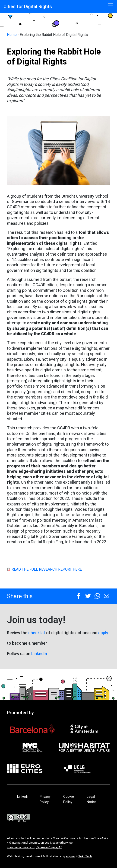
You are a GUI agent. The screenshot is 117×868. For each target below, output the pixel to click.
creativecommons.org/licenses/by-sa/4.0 (35, 847)
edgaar (71, 856)
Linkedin (24, 797)
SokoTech (85, 856)
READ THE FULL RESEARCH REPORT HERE (47, 569)
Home (12, 35)
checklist (37, 633)
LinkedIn (39, 654)
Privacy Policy (45, 799)
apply (103, 633)
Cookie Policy (69, 799)
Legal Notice (92, 799)
